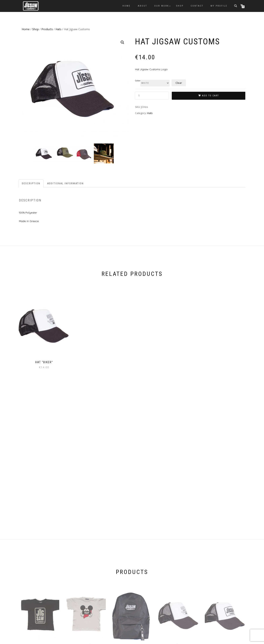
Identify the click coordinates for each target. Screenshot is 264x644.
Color (138, 81)
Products (47, 29)
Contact (197, 6)
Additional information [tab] (65, 183)
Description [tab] (31, 183)
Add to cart (210, 96)
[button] (122, 42)
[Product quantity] (152, 96)
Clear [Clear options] (179, 83)
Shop (180, 6)
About (142, 6)
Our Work (162, 6)
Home (127, 6)
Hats (58, 29)
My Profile (219, 6)
